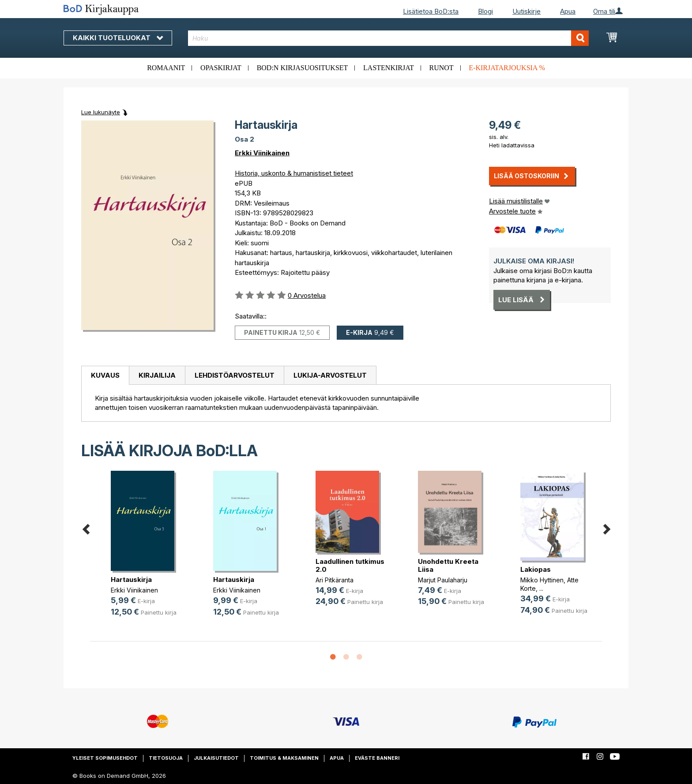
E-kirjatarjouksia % (507, 68)
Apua (568, 11)
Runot (442, 68)
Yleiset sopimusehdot (105, 758)
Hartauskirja (131, 580)
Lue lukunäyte (101, 112)
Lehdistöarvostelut (235, 375)
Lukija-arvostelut (330, 375)
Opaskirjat (221, 68)
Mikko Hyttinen (542, 580)
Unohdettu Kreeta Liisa (448, 565)
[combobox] (389, 38)
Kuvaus (105, 375)
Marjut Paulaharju (443, 580)
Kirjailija (157, 375)
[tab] (105, 375)
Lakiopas (536, 569)
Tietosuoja (166, 758)
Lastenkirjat (389, 68)
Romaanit (166, 68)
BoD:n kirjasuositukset (303, 68)
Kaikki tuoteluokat (118, 38)
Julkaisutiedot (216, 758)
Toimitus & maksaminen (284, 758)
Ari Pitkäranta (335, 580)
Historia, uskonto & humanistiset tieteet (294, 173)
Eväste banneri (377, 758)
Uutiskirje (527, 11)
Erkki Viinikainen (262, 153)
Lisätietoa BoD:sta (431, 11)
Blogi (485, 11)
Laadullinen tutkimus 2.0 (350, 565)
